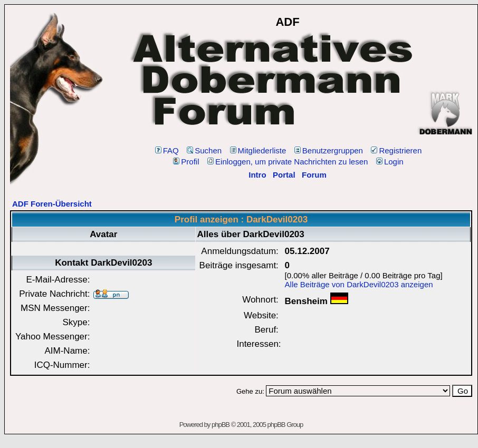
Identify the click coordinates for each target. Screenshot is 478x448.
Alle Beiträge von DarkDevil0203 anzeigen (359, 284)
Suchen (204, 150)
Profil (186, 162)
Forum (314, 175)
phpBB (221, 425)
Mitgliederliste (258, 150)
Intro (257, 175)
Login (390, 162)
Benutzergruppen (329, 150)
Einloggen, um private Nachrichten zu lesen (288, 162)
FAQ (167, 150)
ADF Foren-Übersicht (52, 204)
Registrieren (396, 150)
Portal (284, 175)
